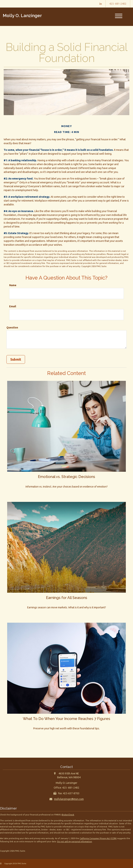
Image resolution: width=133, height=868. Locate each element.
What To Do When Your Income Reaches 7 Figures (67, 718)
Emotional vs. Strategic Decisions (66, 476)
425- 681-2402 (118, 4)
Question (12, 328)
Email (13, 306)
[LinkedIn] (101, 4)
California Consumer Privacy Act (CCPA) (98, 838)
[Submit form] (16, 360)
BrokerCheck (68, 814)
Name (13, 285)
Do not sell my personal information (75, 841)
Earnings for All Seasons (67, 597)
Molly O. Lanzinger (22, 16)
